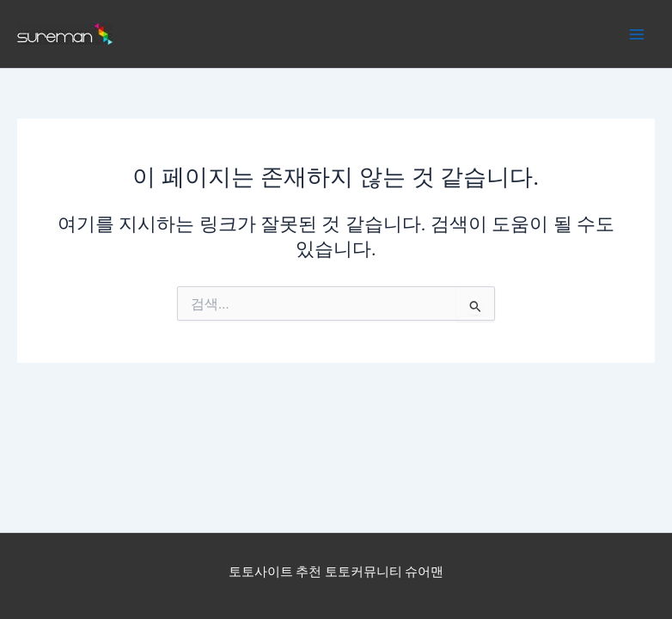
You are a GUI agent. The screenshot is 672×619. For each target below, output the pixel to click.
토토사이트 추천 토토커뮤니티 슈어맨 (336, 572)
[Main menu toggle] (637, 34)
